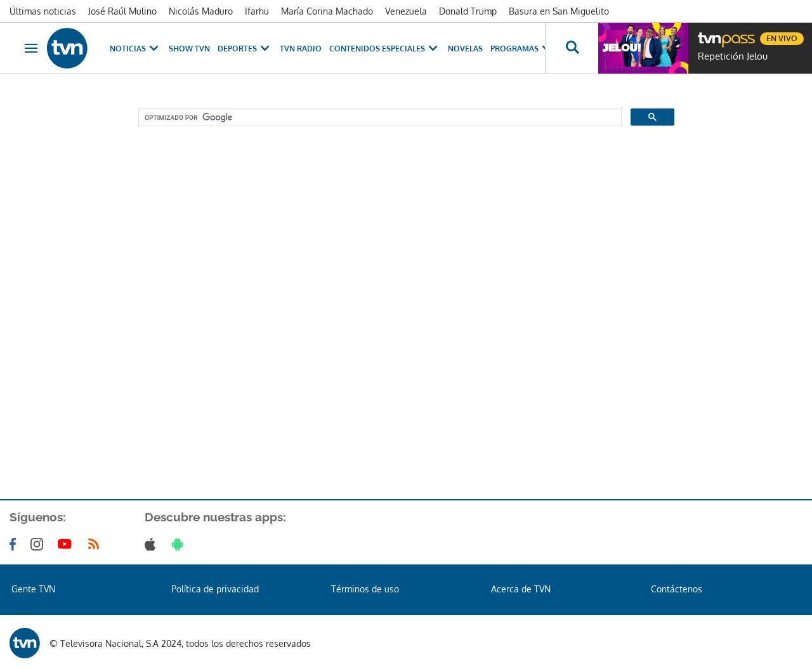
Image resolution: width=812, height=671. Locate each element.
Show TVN (189, 49)
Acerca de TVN (521, 589)
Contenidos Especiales (385, 49)
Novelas (465, 49)
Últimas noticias (43, 11)
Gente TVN (33, 589)
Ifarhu (257, 11)
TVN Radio (301, 49)
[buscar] (379, 117)
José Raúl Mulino (122, 11)
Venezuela (406, 11)
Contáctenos (677, 589)
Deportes (245, 49)
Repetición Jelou (733, 56)
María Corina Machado (327, 11)
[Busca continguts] (572, 48)
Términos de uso (365, 589)
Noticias (135, 49)
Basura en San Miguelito (559, 11)
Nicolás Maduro (201, 11)
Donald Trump (468, 11)
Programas (522, 49)
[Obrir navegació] (31, 48)
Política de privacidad (215, 589)
